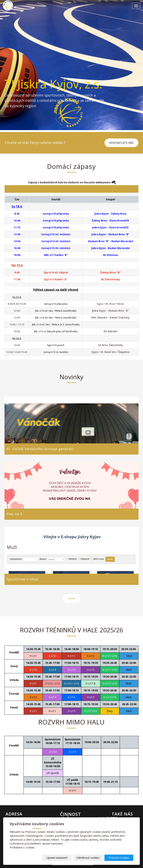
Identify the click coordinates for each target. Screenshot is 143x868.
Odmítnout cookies (88, 858)
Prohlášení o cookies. (23, 847)
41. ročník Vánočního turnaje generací (40, 449)
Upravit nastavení (58, 858)
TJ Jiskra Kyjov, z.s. (54, 84)
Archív (72, 598)
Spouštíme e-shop (22, 579)
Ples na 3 (14, 514)
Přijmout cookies (119, 858)
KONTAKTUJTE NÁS (121, 143)
